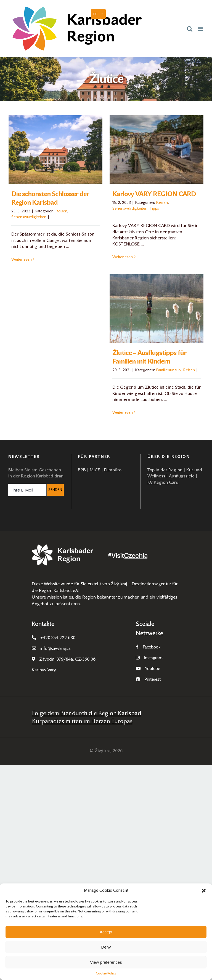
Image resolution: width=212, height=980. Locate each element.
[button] (204, 891)
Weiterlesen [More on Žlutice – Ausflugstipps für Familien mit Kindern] (123, 412)
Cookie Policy (106, 973)
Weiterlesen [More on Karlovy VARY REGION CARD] (123, 257)
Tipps (154, 208)
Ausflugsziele (182, 476)
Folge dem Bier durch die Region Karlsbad (87, 713)
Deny (106, 947)
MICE (95, 470)
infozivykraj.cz (55, 648)
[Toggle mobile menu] (201, 29)
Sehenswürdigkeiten (29, 217)
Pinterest (153, 679)
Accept (106, 932)
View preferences (106, 962)
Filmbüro (113, 470)
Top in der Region (165, 470)
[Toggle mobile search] (190, 29)
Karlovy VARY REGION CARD (154, 194)
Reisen (61, 211)
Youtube (153, 668)
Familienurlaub (168, 370)
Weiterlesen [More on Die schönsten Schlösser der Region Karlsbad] (22, 259)
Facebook (152, 647)
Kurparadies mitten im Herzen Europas (82, 721)
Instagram (153, 658)
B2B (82, 470)
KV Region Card (163, 482)
